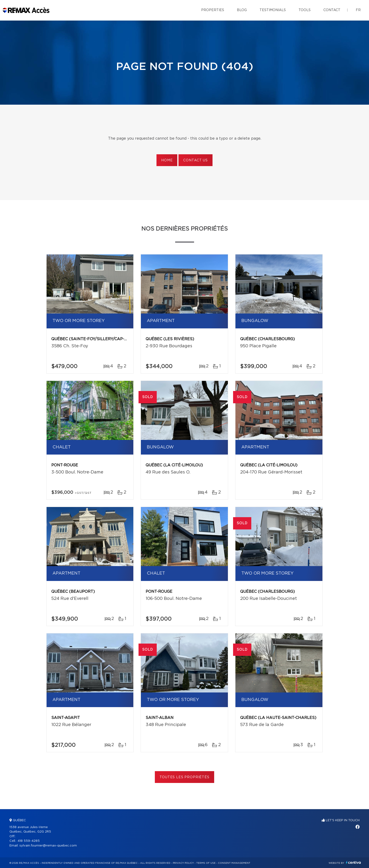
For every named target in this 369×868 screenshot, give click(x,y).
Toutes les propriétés (184, 777)
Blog (242, 10)
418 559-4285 (29, 841)
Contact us (195, 160)
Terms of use (206, 863)
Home (167, 160)
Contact (332, 10)
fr (358, 10)
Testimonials (273, 10)
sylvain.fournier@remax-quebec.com (48, 846)
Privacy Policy (183, 863)
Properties (213, 10)
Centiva (353, 862)
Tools (305, 10)
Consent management (234, 863)
